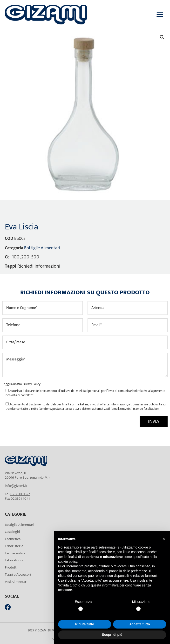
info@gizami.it (16, 486)
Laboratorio (14, 560)
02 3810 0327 (20, 494)
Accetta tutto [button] (140, 624)
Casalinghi (12, 532)
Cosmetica (13, 539)
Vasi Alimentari (16, 582)
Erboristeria (14, 546)
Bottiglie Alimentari (42, 248)
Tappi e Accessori (18, 574)
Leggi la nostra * (22, 384)
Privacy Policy (31, 384)
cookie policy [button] (68, 562)
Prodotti (11, 567)
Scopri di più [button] (112, 635)
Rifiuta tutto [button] (85, 624)
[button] (160, 15)
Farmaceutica (15, 553)
